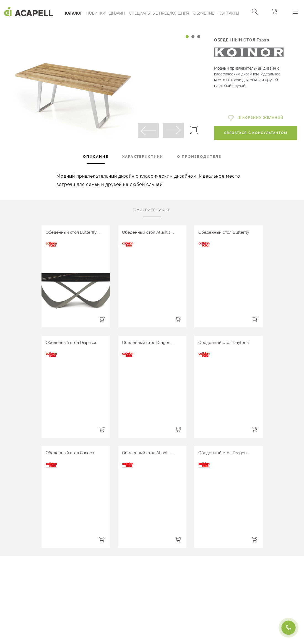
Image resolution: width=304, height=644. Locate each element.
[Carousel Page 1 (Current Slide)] (187, 37)
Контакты (229, 13)
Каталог (74, 13)
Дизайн (117, 13)
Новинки (96, 13)
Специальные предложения (159, 13)
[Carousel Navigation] (103, 26)
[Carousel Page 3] (199, 37)
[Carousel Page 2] (193, 37)
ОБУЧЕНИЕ (204, 13)
